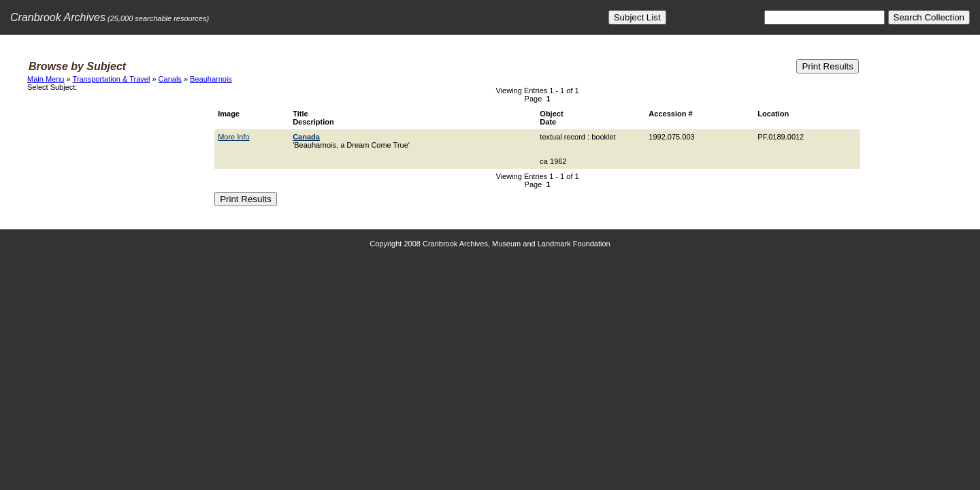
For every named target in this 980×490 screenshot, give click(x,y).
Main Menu (46, 79)
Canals (170, 79)
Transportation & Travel (111, 79)
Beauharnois (211, 79)
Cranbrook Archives (58, 17)
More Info (233, 137)
